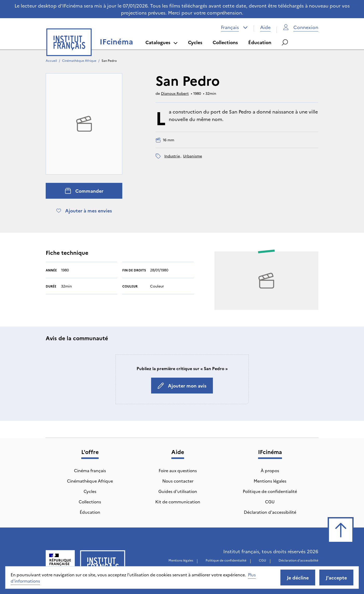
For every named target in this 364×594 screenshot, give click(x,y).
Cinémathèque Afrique (79, 60)
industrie (172, 156)
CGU (270, 502)
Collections (225, 42)
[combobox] (234, 27)
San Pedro (109, 60)
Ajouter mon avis (182, 386)
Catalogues (161, 42)
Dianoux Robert (175, 93)
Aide (265, 27)
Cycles (195, 42)
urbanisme (193, 156)
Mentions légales (270, 481)
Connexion (301, 27)
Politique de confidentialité (270, 491)
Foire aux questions (178, 470)
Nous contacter (178, 481)
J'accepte (336, 578)
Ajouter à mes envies (84, 211)
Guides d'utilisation (178, 491)
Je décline (298, 578)
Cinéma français (90, 470)
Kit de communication (178, 502)
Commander (84, 191)
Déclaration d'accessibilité (270, 512)
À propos (270, 470)
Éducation (260, 42)
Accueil (51, 60)
